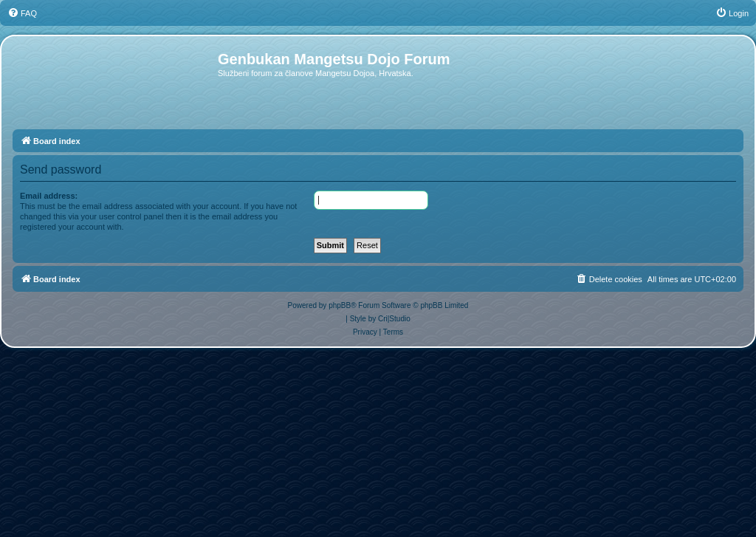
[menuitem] (22, 13)
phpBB (340, 305)
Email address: (49, 196)
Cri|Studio (394, 319)
